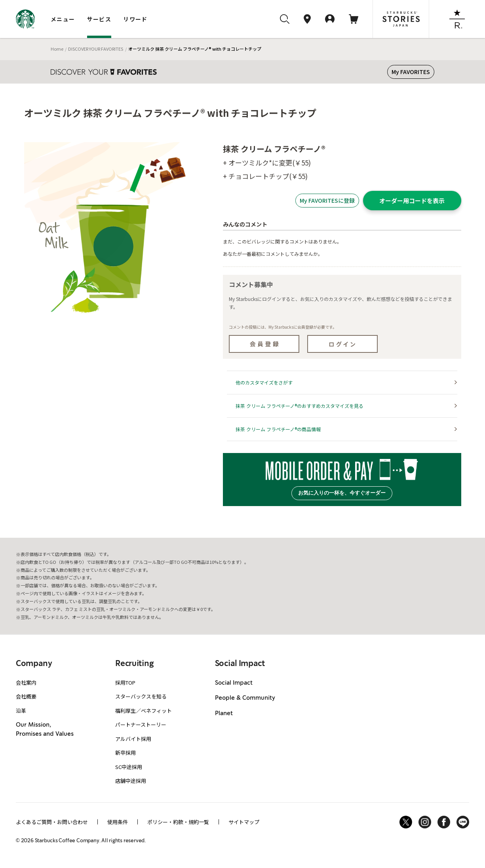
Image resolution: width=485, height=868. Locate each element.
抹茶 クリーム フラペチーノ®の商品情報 (278, 429)
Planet (224, 714)
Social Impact (234, 683)
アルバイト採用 (133, 739)
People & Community (245, 698)
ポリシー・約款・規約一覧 (178, 822)
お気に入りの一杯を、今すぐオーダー (342, 493)
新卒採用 (126, 753)
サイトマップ (244, 822)
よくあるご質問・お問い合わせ (52, 822)
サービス (99, 19)
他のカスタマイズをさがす (264, 382)
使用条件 (118, 822)
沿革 (21, 711)
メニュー (63, 19)
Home (57, 49)
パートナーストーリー (141, 724)
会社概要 (26, 696)
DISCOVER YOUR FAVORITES (96, 49)
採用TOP (125, 682)
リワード (135, 19)
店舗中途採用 (131, 781)
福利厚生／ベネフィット (144, 711)
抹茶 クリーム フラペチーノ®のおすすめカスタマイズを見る (300, 406)
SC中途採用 (129, 767)
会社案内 (26, 682)
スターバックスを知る (141, 696)
